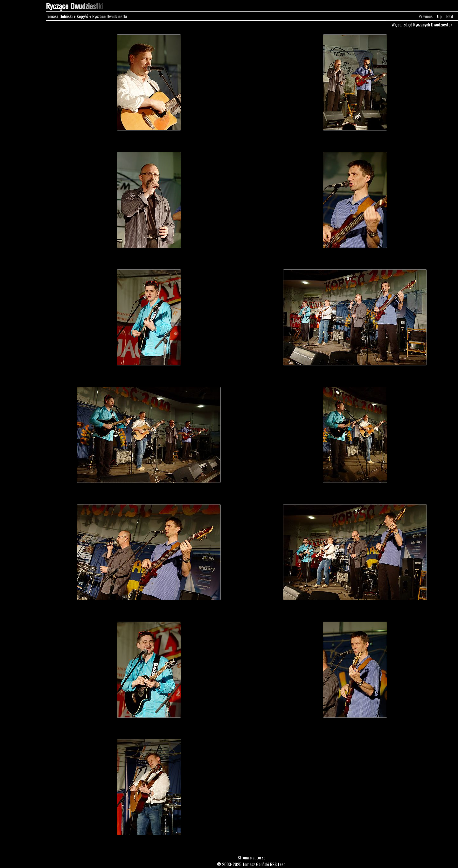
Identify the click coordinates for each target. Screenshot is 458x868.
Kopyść (82, 16)
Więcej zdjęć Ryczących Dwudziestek (422, 24)
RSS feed (278, 864)
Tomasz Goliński (59, 16)
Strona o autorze (251, 857)
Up (439, 16)
